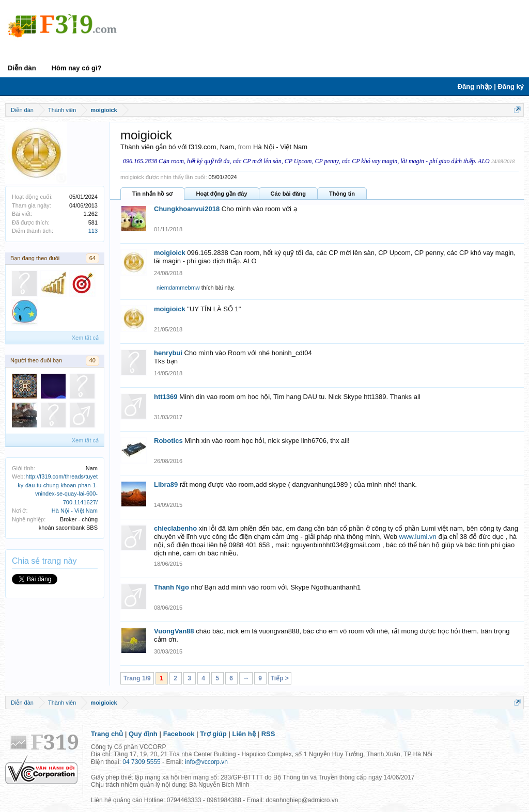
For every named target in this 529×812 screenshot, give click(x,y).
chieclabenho (175, 528)
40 (92, 360)
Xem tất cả (85, 338)
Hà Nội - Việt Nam (75, 511)
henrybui (168, 353)
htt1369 (166, 397)
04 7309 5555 (141, 762)
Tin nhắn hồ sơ (152, 194)
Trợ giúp (213, 734)
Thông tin (342, 194)
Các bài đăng (288, 194)
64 (92, 258)
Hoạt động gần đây (221, 194)
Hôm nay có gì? (77, 68)
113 (93, 231)
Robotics (168, 441)
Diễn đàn (22, 68)
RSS (268, 734)
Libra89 (166, 484)
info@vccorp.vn (206, 762)
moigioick (170, 253)
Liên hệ (244, 734)
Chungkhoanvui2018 (187, 209)
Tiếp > (280, 678)
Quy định (143, 734)
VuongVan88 (174, 631)
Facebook (179, 734)
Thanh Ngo (172, 587)
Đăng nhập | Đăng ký (491, 86)
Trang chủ (107, 734)
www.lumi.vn (418, 537)
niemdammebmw (178, 288)
